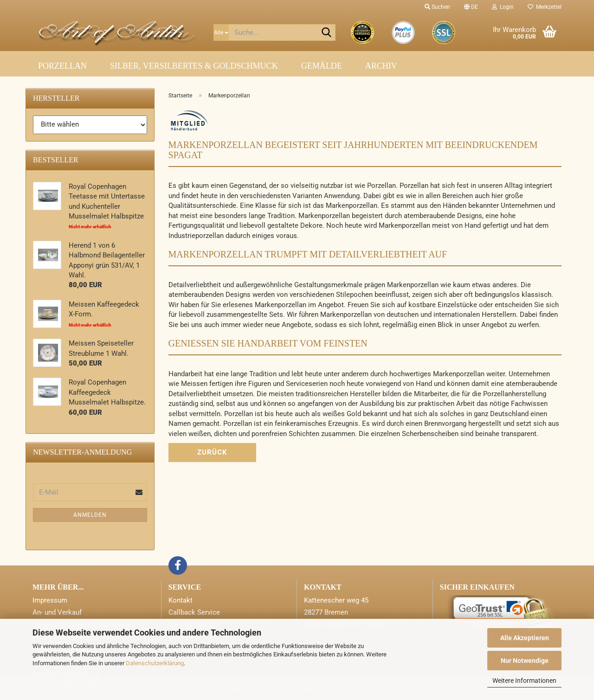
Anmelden (90, 515)
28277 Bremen (326, 612)
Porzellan (62, 66)
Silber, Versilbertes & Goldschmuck (194, 66)
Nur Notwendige (525, 661)
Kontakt (181, 600)
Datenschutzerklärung (155, 663)
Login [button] (503, 7)
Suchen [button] (437, 7)
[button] (471, 7)
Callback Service (194, 612)
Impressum (50, 600)
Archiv (381, 66)
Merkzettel (545, 7)
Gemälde (322, 66)
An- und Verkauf (57, 612)
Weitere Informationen (524, 681)
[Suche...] (221, 32)
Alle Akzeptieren (525, 638)
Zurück (212, 452)
